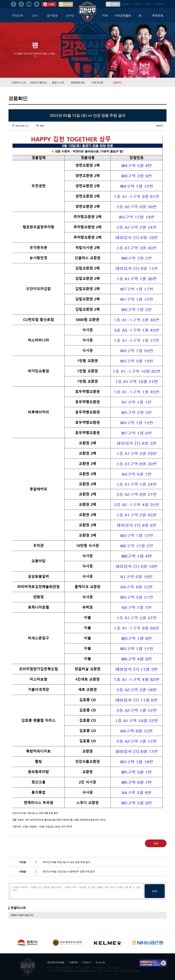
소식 (35, 15)
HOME (125, 4)
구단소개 (17, 15)
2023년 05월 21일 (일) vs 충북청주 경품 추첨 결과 (69, 871)
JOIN (148, 4)
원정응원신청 (78, 82)
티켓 (105, 15)
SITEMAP (160, 4)
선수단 (70, 15)
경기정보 (52, 15)
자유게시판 (97, 82)
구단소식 (87, 962)
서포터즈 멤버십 (38, 82)
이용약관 (73, 962)
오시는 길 (100, 962)
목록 (156, 843)
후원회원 (158, 15)
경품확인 (117, 82)
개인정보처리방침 (56, 962)
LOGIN (137, 4)
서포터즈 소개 (18, 82)
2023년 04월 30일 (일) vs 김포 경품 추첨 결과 (66, 862)
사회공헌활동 (123, 15)
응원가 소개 (58, 82)
